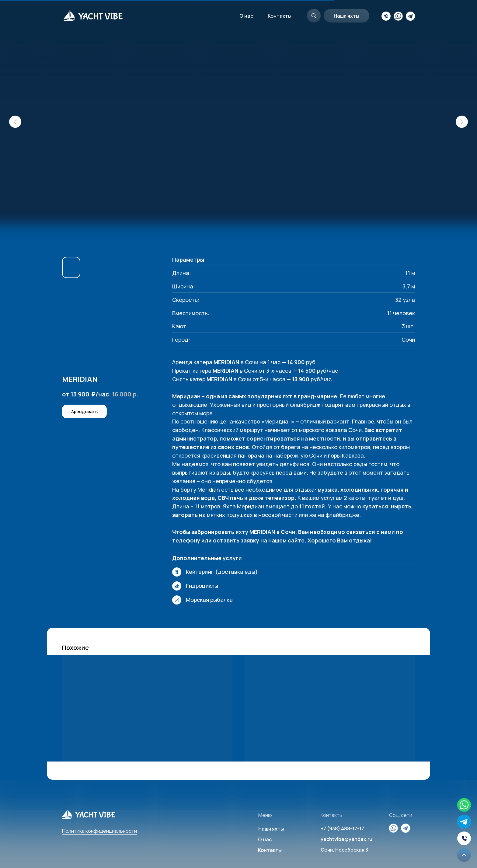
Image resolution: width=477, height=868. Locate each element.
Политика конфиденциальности (99, 831)
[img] (464, 822)
